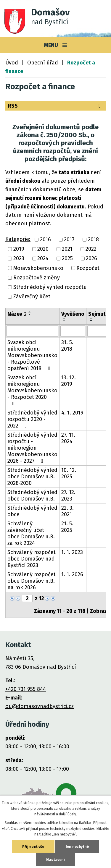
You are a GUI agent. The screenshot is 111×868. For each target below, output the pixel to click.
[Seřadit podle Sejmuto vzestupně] (91, 318)
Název (17, 314)
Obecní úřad (43, 63)
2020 (43, 249)
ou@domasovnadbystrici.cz (40, 706)
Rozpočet (88, 268)
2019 (19, 249)
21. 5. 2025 (67, 527)
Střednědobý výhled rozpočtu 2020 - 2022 (32, 419)
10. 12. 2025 (69, 473)
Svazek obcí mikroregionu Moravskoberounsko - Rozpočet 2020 (32, 390)
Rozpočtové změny (37, 278)
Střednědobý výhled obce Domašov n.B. (32, 495)
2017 (69, 239)
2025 (67, 259)
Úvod (12, 63)
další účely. (68, 814)
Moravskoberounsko (38, 268)
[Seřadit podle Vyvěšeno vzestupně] (65, 318)
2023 (19, 259)
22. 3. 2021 (67, 511)
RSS (55, 106)
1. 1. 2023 (72, 552)
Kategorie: (18, 239)
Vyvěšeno (73, 314)
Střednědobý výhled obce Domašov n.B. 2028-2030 (32, 477)
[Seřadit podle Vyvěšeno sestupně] (65, 321)
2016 (45, 239)
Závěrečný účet (32, 297)
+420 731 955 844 (26, 689)
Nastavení (55, 860)
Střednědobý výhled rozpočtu (50, 287)
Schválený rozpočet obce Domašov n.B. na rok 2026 (32, 581)
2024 (43, 259)
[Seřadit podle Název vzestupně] (30, 312)
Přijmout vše (33, 847)
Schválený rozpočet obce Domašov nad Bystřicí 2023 (32, 559)
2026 (91, 259)
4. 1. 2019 (72, 413)
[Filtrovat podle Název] (32, 331)
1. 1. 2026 (72, 574)
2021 (67, 249)
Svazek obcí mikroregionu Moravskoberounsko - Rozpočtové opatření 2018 (32, 355)
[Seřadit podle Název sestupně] (30, 314)
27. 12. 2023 (68, 495)
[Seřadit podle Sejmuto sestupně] (91, 321)
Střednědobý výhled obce (32, 511)
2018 (93, 239)
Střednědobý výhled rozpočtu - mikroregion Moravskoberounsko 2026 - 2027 (32, 448)
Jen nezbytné (77, 847)
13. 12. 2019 (69, 381)
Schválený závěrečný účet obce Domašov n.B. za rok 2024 (31, 533)
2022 (91, 249)
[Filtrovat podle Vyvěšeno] (73, 331)
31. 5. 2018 (67, 346)
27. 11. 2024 (68, 438)
